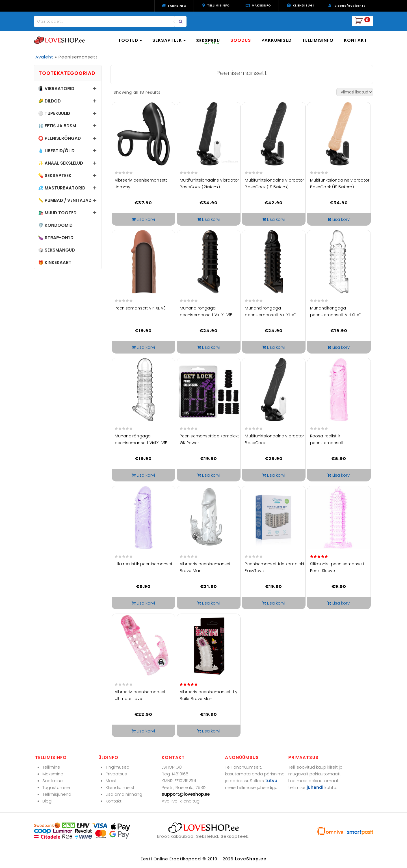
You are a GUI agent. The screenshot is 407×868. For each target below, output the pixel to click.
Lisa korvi (146, 219)
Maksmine (53, 774)
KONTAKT (356, 40)
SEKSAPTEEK (169, 40)
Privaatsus (116, 774)
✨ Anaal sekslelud (61, 163)
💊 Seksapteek (55, 175)
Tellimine (51, 767)
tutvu (271, 781)
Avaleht (44, 57)
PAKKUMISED (277, 40)
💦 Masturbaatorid (62, 188)
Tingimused (118, 767)
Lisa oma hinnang (124, 794)
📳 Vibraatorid (56, 89)
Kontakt (114, 801)
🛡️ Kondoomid (55, 225)
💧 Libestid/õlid (56, 151)
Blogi (47, 801)
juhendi (315, 787)
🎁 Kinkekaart (55, 262)
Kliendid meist (120, 787)
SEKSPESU (208, 41)
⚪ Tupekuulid (54, 113)
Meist (111, 781)
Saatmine (53, 781)
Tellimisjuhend (57, 794)
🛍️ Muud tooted (57, 213)
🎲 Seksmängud (57, 250)
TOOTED (130, 40)
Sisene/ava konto (350, 6)
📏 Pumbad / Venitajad (65, 200)
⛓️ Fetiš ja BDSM (57, 126)
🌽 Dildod (49, 101)
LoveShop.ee (251, 859)
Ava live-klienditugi (181, 801)
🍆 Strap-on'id (56, 238)
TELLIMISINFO (318, 40)
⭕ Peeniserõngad (59, 138)
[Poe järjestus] (355, 92)
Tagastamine (56, 787)
